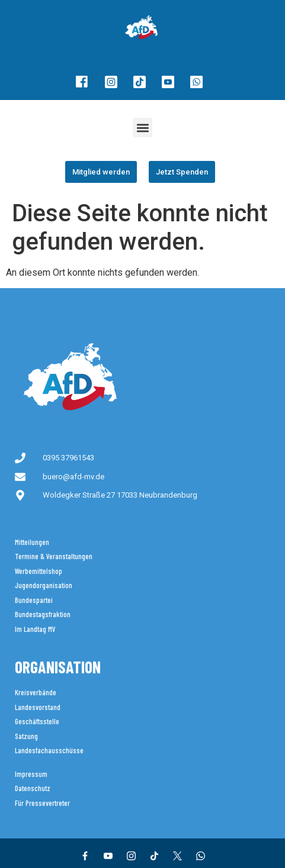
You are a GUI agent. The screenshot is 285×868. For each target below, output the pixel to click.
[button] (142, 128)
